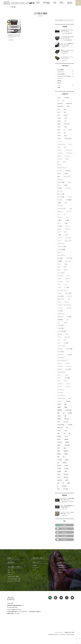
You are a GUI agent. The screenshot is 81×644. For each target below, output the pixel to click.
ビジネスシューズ (60, 314)
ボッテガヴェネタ (60, 358)
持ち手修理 (70, 425)
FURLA (58, 115)
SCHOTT (70, 130)
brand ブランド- (65, 47)
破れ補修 (59, 436)
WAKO (65, 136)
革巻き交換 (65, 477)
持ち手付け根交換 (60, 425)
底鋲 (65, 416)
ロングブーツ (60, 401)
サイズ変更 (59, 226)
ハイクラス (59, 293)
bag (11, 570)
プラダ (66, 334)
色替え (65, 448)
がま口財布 (59, 188)
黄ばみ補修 (64, 486)
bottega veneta (69, 103)
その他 (65, 264)
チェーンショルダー (61, 273)
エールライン (67, 156)
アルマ (65, 147)
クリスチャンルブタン (61, 209)
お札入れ (59, 174)
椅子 (64, 433)
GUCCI (65, 118)
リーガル (66, 375)
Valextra (59, 136)
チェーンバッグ (60, 276)
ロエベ (70, 398)
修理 (65, 404)
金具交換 (59, 469)
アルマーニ (59, 150)
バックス (59, 302)
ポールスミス (60, 349)
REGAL (58, 130)
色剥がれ (59, 445)
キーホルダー (60, 200)
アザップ (70, 144)
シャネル (66, 235)
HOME (38, 3)
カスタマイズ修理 (60, 182)
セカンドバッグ (68, 261)
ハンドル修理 (60, 311)
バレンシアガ (60, 308)
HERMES (59, 121)
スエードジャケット (61, 255)
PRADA (65, 127)
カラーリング (60, 191)
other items (14, 581)
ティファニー (67, 279)
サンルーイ (59, 229)
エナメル (67, 159)
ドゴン (67, 282)
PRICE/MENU (46, 3)
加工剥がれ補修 (68, 410)
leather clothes (13, 577)
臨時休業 (67, 442)
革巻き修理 (59, 480)
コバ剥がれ (59, 220)
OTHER (62, 562)
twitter (62, 532)
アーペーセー (60, 141)
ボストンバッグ (60, 355)
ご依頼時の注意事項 (62, 570)
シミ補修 (59, 235)
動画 (58, 413)
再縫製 (65, 407)
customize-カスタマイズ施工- (64, 76)
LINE (65, 121)
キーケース (70, 197)
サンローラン (67, 229)
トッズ (58, 285)
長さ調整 (59, 471)
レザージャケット (60, 390)
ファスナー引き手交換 (61, 331)
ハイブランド (69, 296)
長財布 (65, 471)
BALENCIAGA (59, 103)
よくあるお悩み (68, 369)
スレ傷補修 (59, 261)
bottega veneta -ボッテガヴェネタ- (68, 502)
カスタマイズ (60, 179)
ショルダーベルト (60, 244)
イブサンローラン (68, 150)
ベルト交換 (65, 343)
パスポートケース (60, 299)
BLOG (55, 3)
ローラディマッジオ (61, 398)
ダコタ (65, 267)
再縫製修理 (59, 410)
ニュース (65, 285)
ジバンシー (65, 232)
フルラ (58, 340)
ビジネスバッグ (60, 317)
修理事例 (59, 81)
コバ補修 (67, 220)
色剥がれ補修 (67, 445)
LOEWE (58, 124)
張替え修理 (66, 419)
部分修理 (59, 466)
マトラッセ (67, 363)
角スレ (64, 457)
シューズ (59, 241)
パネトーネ (66, 302)
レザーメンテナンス (61, 395)
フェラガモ (59, 334)
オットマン (59, 171)
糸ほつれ (66, 436)
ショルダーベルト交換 (61, 247)
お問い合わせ (67, 171)
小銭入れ (59, 416)
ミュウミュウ (60, 366)
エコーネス (59, 159)
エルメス (59, 165)
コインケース (60, 217)
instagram (62, 536)
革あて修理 (65, 474)
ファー (58, 322)
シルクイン (59, 252)
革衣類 (66, 480)
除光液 (58, 474)
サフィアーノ (67, 226)
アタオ (58, 147)
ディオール (59, 279)
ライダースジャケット (61, 372)
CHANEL (68, 106)
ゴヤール (59, 223)
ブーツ (67, 320)
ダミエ (58, 270)
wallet (11, 572)
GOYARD (59, 118)
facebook (62, 529)
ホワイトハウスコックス (62, 360)
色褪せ (58, 451)
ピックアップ (60, 79)
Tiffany (58, 133)
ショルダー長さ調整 (61, 249)
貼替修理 (64, 463)
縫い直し (59, 439)
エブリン (64, 162)
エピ (58, 162)
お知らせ (59, 83)
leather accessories (14, 579)
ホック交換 (69, 355)
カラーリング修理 (60, 194)
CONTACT (70, 3)
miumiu (59, 127)
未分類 (59, 87)
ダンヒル (65, 270)
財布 (58, 463)
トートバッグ (60, 282)
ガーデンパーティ (67, 176)
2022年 (58, 98)
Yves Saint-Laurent (67, 139)
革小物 (58, 477)
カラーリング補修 (60, 197)
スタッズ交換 (60, 258)
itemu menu (15, 567)
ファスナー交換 (60, 325)
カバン (58, 185)
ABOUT (62, 3)
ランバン (59, 375)
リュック (65, 381)
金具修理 (66, 469)
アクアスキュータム (61, 144)
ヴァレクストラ (69, 153)
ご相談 (65, 223)
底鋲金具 (59, 419)
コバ (67, 217)
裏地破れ (66, 454)
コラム (59, 85)
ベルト (58, 343)
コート (65, 214)
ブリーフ (59, 337)
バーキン (59, 287)
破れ (70, 433)
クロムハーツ (60, 212)
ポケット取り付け (60, 352)
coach (58, 109)
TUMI (64, 133)
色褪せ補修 (65, 451)
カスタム (69, 182)
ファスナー (65, 322)
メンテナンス (68, 366)
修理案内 (59, 407)
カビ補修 (65, 185)
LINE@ (62, 525)
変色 (63, 413)
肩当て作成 (59, 442)
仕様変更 (59, 404)
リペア (58, 381)
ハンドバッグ (68, 308)
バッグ (69, 299)
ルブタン (67, 384)
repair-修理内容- (61, 74)
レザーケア (59, 387)
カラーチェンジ (68, 188)
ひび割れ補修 (60, 320)
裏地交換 (59, 454)
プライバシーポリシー (59, 632)
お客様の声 (60, 572)
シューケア (59, 238)
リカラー (59, 378)
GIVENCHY (65, 115)
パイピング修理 (60, 296)
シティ (58, 232)
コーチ (58, 214)
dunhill (58, 112)
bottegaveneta (60, 106)
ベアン (65, 340)
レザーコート (67, 387)
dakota (65, 109)
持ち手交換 (65, 422)
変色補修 (70, 413)
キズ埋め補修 (68, 200)
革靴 (58, 483)
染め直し (59, 431)
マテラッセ (59, 363)
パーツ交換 (66, 287)
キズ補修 (59, 203)
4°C (58, 101)
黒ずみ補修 (65, 489)
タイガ (58, 267)
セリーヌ (59, 264)
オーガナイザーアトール (62, 168)
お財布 (58, 176)
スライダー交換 (69, 258)
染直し (58, 433)
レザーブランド (60, 393)
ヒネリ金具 (69, 317)
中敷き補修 (68, 401)
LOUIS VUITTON (67, 124)
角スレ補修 (59, 460)
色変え (58, 448)
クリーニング (60, 206)
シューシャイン (68, 238)
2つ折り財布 (66, 98)
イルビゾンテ (60, 153)
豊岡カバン (67, 460)
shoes (10, 574)
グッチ (65, 203)
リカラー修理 (67, 378)
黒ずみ (58, 489)
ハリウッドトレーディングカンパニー (64, 305)
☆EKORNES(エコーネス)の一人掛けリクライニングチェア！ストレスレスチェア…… (14, 36)
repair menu (39, 558)
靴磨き (68, 483)
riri (64, 130)
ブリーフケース (67, 337)
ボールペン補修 (69, 349)
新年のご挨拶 (60, 428)
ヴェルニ (59, 156)
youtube (59, 139)
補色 (58, 457)
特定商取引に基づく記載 (69, 632)
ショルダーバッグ (67, 241)
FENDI (65, 112)
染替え (65, 431)
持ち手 (58, 422)
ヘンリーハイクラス (61, 346)
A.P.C (63, 101)
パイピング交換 (68, 293)
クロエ (70, 209)
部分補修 (66, 466)
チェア (68, 276)
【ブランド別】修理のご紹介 (67, 33)
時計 (67, 428)
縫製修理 (66, 439)
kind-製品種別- (61, 70)
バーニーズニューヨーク (62, 290)
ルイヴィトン (60, 384)
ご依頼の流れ (61, 568)
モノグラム (59, 369)
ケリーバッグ (68, 212)
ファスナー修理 (60, 328)
